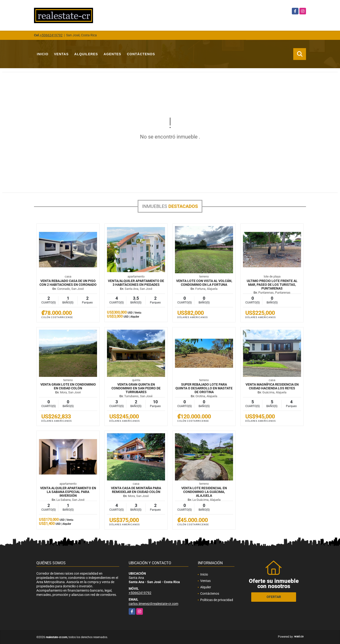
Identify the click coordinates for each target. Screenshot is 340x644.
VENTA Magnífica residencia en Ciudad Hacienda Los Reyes (272, 386)
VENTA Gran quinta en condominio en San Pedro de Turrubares (136, 388)
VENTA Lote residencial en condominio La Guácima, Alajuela (204, 492)
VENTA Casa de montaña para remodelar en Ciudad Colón (136, 490)
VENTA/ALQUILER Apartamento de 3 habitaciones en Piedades (136, 283)
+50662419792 (51, 35)
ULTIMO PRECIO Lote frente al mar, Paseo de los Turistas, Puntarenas (272, 285)
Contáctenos (141, 54)
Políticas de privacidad (217, 600)
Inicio (43, 54)
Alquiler (206, 587)
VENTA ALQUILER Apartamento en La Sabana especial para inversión (68, 492)
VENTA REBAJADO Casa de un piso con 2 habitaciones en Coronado (68, 283)
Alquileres (86, 54)
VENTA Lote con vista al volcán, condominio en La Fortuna (204, 283)
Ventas (61, 54)
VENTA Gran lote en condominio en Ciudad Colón (68, 386)
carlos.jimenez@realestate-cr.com (153, 604)
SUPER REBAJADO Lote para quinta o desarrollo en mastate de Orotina (204, 388)
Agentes (113, 54)
